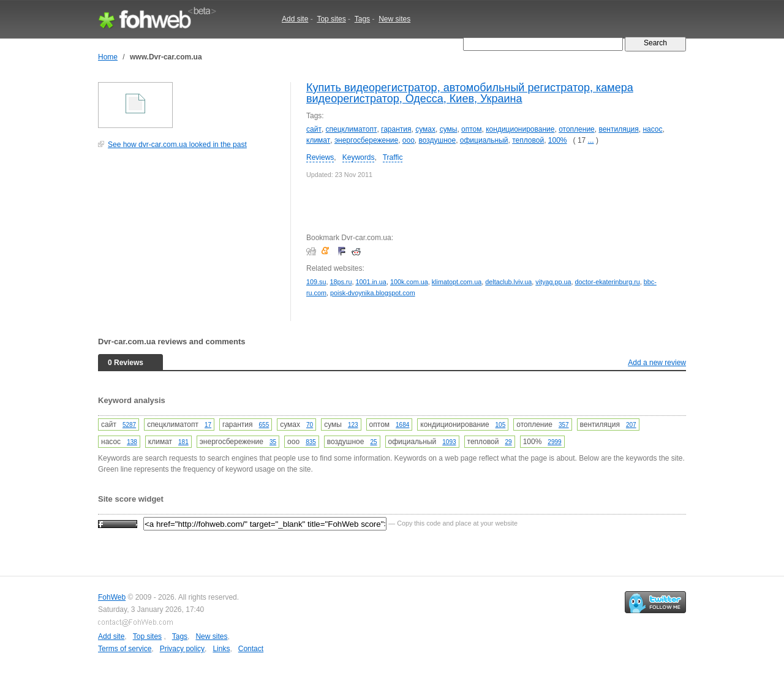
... (591, 140)
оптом (471, 129)
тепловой (528, 140)
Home (108, 57)
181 (183, 442)
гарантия (396, 129)
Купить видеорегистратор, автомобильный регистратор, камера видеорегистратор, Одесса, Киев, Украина (470, 93)
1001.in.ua (371, 282)
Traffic (393, 157)
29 (509, 442)
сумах (425, 129)
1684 (402, 425)
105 (501, 425)
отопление (577, 129)
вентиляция (618, 129)
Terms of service (125, 649)
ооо (409, 140)
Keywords (359, 157)
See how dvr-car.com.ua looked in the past (177, 145)
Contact (251, 649)
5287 (129, 425)
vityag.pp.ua (553, 282)
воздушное (438, 140)
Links (221, 649)
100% (558, 140)
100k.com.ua (409, 282)
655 (264, 425)
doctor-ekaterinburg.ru (608, 282)
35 (273, 442)
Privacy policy (182, 649)
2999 (554, 442)
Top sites (331, 19)
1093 (449, 442)
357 (564, 425)
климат (318, 140)
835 (311, 442)
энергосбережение (366, 140)
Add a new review (657, 363)
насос (652, 129)
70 (310, 425)
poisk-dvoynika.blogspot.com (373, 293)
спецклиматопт (352, 129)
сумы (449, 129)
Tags (362, 19)
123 (353, 425)
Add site (295, 19)
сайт (314, 129)
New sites (394, 19)
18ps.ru (341, 282)
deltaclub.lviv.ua (508, 282)
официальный (484, 140)
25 (373, 442)
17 (208, 425)
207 (631, 425)
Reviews (320, 157)
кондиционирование (520, 129)
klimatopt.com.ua (457, 282)
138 (132, 442)
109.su (316, 282)
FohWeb (112, 597)
